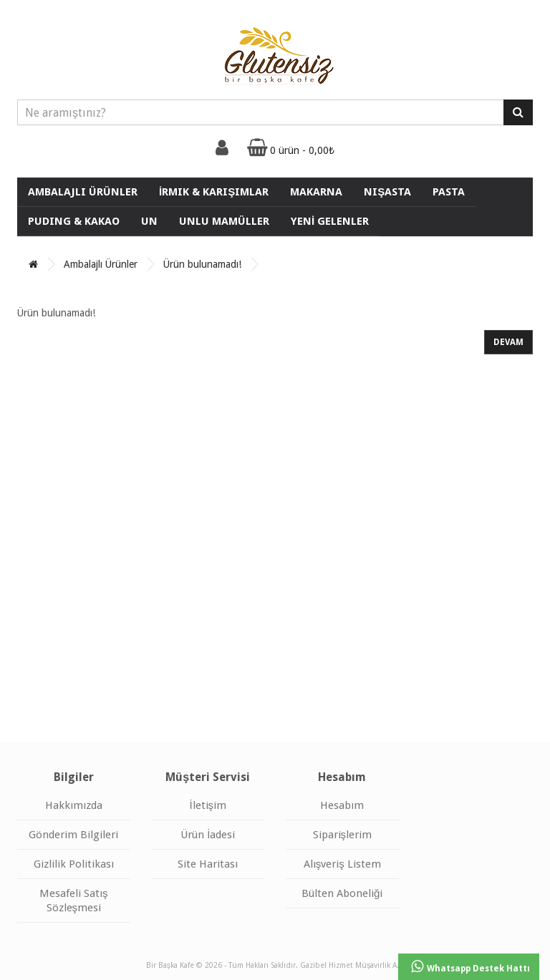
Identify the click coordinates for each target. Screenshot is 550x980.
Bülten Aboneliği (342, 893)
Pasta (449, 192)
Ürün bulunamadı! (202, 264)
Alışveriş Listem (342, 864)
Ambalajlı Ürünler (83, 192)
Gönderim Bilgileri (73, 835)
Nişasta (387, 192)
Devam (508, 342)
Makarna (316, 192)
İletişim (208, 805)
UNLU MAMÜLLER (224, 221)
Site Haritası (208, 864)
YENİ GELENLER (330, 221)
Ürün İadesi (208, 835)
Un (149, 221)
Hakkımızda (74, 805)
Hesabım (342, 805)
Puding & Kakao (74, 221)
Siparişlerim (343, 835)
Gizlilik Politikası (74, 864)
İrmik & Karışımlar (214, 192)
